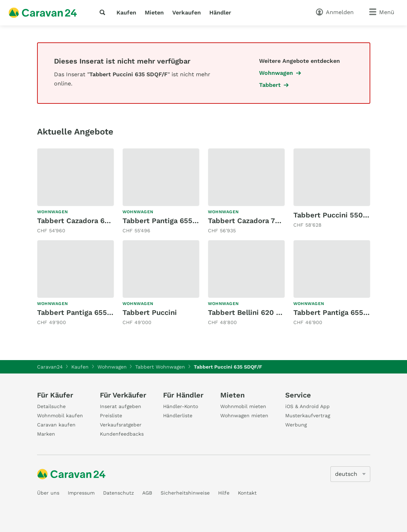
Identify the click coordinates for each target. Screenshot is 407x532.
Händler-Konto (181, 406)
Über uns (48, 493)
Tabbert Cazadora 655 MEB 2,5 (90, 221)
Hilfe (224, 493)
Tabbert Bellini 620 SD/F (250, 312)
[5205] (350, 474)
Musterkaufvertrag (308, 416)
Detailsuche (51, 406)
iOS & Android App (307, 406)
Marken (46, 434)
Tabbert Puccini (150, 312)
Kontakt (247, 493)
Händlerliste (178, 416)
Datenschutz (118, 493)
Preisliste (111, 416)
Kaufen (126, 13)
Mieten (154, 13)
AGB (147, 493)
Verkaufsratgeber (121, 425)
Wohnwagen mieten (244, 416)
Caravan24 (50, 367)
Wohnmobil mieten (243, 406)
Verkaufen (187, 13)
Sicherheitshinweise (185, 493)
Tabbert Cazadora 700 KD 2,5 (258, 221)
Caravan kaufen (56, 425)
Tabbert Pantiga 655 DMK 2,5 (88, 312)
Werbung (296, 425)
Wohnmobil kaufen (60, 416)
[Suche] (104, 12)
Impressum (81, 493)
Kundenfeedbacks (122, 434)
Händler (220, 13)
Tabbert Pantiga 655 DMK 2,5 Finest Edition (199, 221)
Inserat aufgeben (121, 406)
